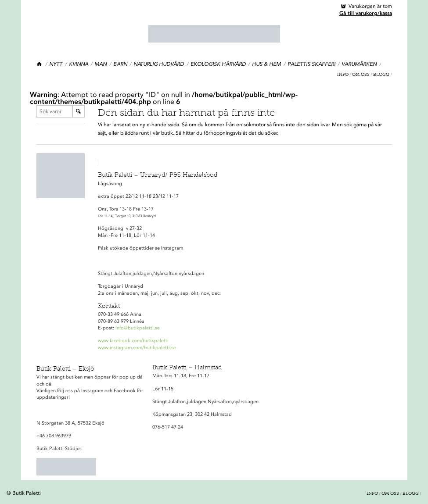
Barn (120, 64)
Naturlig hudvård (159, 64)
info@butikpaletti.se (138, 328)
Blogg (381, 75)
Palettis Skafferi (311, 64)
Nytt (56, 64)
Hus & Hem (266, 64)
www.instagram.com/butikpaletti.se (137, 348)
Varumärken (359, 64)
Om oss (361, 75)
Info (343, 75)
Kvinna (79, 64)
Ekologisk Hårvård (218, 64)
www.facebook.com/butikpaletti (133, 341)
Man (101, 64)
